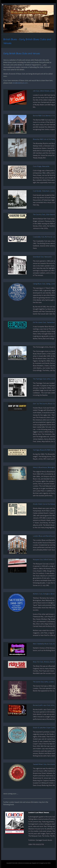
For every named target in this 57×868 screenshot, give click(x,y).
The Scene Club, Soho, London (44, 682)
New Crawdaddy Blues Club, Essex (45, 644)
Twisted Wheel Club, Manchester (44, 764)
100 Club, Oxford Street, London (44, 91)
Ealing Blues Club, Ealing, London (45, 284)
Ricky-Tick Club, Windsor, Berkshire (45, 662)
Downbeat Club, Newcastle (42, 257)
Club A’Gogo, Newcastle (41, 166)
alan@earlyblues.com (20, 83)
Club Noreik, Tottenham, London (44, 191)
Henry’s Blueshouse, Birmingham (44, 467)
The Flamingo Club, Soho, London (45, 379)
